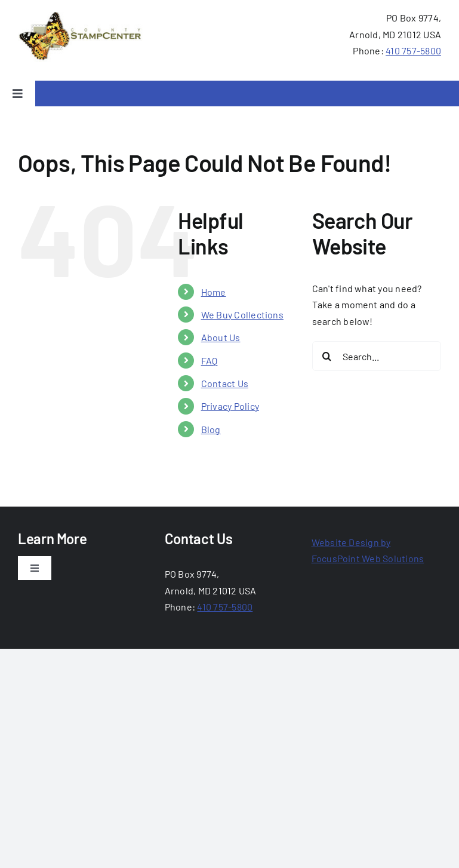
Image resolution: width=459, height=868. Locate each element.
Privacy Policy (230, 406)
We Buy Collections (242, 315)
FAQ (210, 361)
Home (214, 292)
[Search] (327, 356)
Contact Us (225, 383)
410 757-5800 (413, 50)
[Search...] (377, 356)
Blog (211, 429)
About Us (221, 337)
